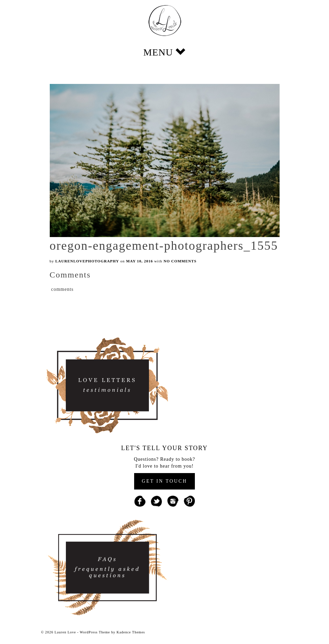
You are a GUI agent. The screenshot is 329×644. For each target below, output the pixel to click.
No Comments (180, 261)
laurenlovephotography (87, 261)
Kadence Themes (131, 632)
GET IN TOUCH (164, 481)
